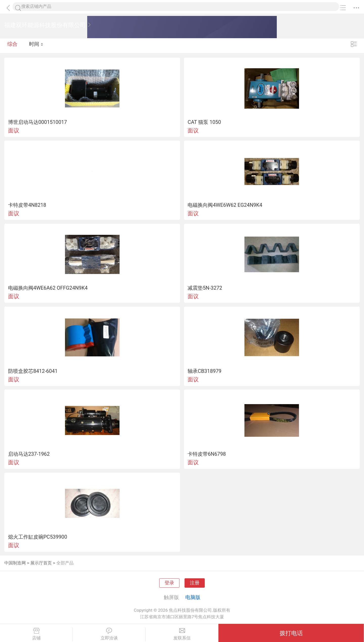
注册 (195, 583)
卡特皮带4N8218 (27, 205)
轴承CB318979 (204, 371)
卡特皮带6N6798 (207, 454)
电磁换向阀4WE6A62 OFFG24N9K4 (48, 288)
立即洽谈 (109, 634)
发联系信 (182, 634)
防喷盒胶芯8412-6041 (33, 371)
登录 (169, 583)
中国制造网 (15, 563)
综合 (12, 45)
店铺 (36, 634)
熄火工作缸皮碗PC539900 (38, 537)
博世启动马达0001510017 (38, 122)
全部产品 (65, 563)
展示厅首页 (41, 563)
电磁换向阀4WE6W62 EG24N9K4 (225, 205)
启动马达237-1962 (29, 454)
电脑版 (193, 597)
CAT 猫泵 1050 (204, 122)
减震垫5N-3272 (205, 288)
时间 (37, 45)
